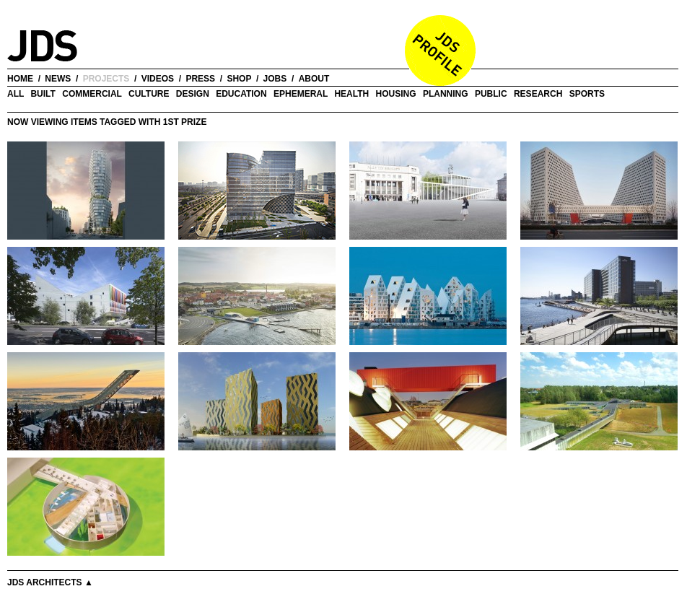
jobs (275, 79)
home (20, 79)
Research (538, 94)
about (314, 79)
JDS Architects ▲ (50, 582)
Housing (396, 94)
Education (241, 94)
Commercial (92, 94)
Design (193, 94)
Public (491, 94)
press (200, 79)
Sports (587, 94)
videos (158, 79)
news (58, 79)
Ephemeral (301, 94)
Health (351, 94)
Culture (149, 94)
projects (106, 79)
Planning (446, 94)
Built (43, 94)
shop (239, 79)
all (16, 94)
